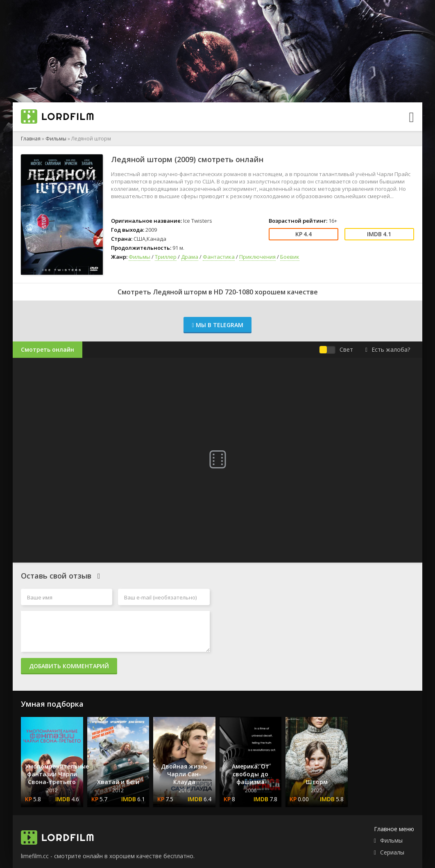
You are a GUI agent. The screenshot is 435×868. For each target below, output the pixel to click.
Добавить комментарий (69, 666)
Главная (31, 139)
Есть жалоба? (388, 349)
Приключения (257, 257)
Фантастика (219, 257)
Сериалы (392, 852)
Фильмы (56, 139)
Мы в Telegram (217, 325)
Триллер (166, 257)
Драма (190, 257)
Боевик (290, 257)
